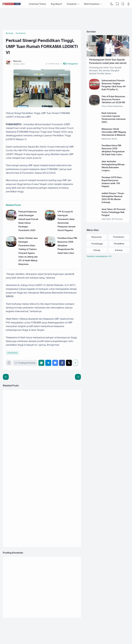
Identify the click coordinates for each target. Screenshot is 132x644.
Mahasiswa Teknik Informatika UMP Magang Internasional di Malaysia (114, 132)
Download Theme (37, 4)
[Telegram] (48, 363)
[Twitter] (69, 363)
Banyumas (97, 237)
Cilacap (97, 250)
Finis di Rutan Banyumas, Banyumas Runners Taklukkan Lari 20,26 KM (113, 99)
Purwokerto (13, 353)
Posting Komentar (25, 363)
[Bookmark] (9, 364)
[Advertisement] (55, 17)
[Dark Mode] (112, 4)
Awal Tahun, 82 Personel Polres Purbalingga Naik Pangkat (113, 212)
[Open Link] (128, 4)
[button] (69, 64)
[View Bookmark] (117, 4)
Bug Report (56, 4)
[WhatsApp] (41, 363)
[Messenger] (55, 363)
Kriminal (119, 250)
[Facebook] (62, 363)
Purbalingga (97, 244)
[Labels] (108, 256)
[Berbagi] (75, 363)
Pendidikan (119, 244)
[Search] (123, 4)
